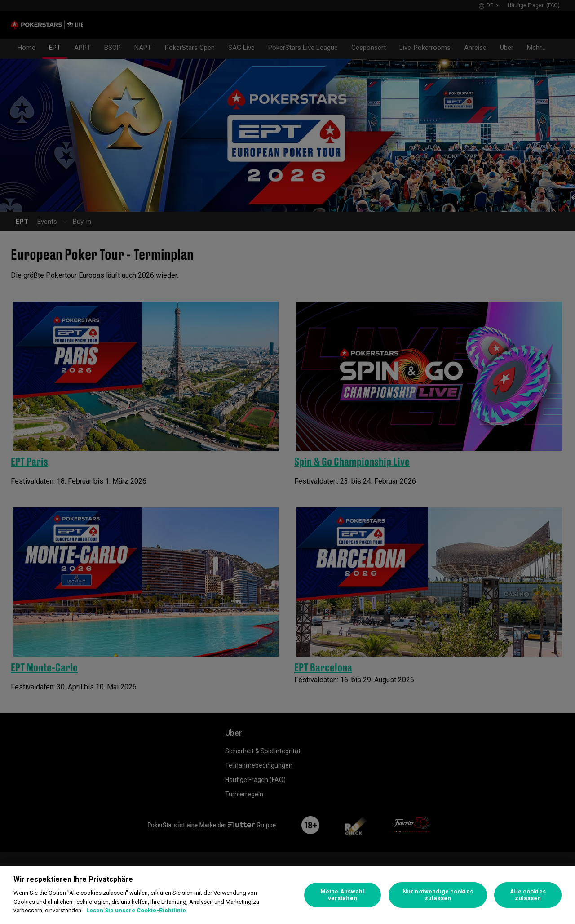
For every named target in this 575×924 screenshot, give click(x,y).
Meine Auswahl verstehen (343, 895)
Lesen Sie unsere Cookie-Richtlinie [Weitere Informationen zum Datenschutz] (136, 910)
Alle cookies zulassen (528, 895)
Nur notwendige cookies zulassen (438, 895)
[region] (287, 895)
